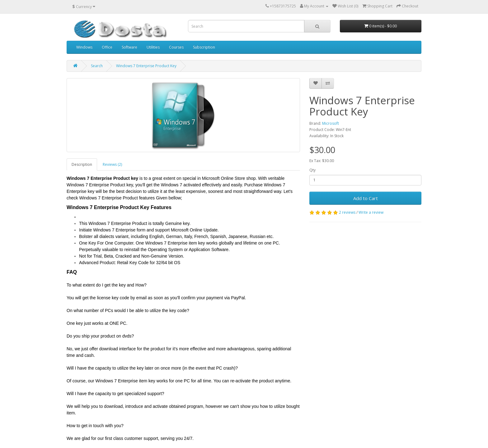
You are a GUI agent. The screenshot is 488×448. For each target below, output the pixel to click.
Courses (176, 47)
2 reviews (347, 212)
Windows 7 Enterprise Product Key (146, 66)
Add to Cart (366, 198)
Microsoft (331, 123)
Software (129, 47)
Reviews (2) (112, 164)
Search (97, 66)
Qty (312, 170)
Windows (84, 47)
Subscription (204, 47)
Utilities (153, 47)
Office (107, 47)
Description (82, 164)
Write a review (371, 212)
